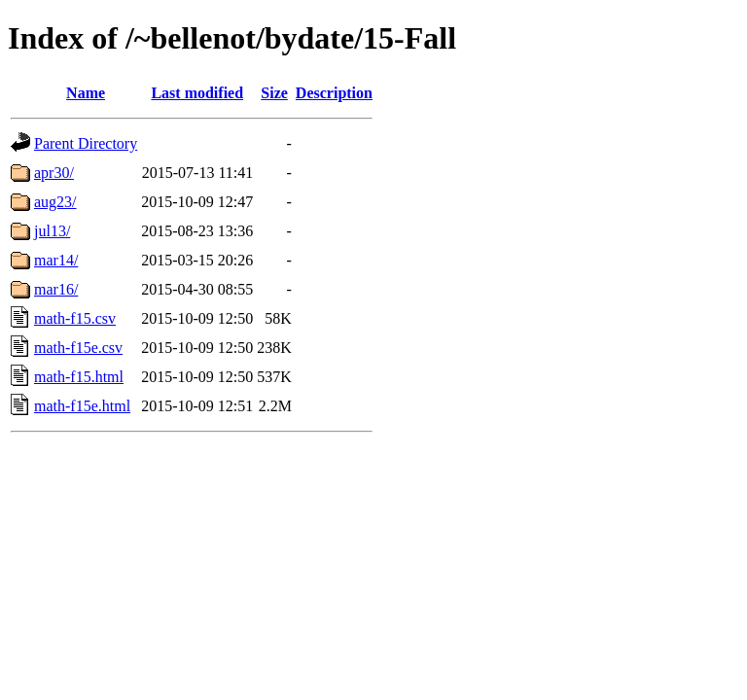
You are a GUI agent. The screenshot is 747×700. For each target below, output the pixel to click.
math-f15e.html (82, 406)
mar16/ (56, 289)
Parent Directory (86, 143)
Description (334, 93)
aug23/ (55, 202)
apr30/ (54, 173)
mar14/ (56, 260)
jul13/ (52, 231)
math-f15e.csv (78, 348)
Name (86, 93)
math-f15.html (79, 377)
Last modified (197, 93)
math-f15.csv (75, 318)
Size (274, 93)
